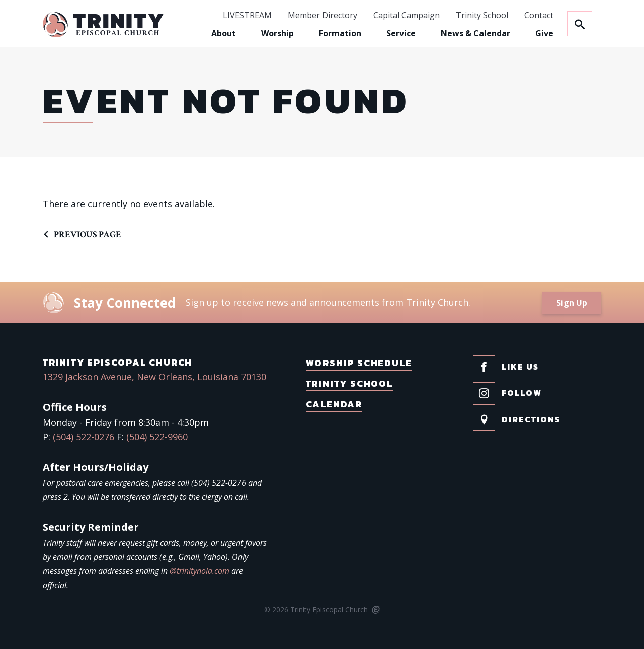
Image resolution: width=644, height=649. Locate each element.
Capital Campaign (407, 16)
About (224, 33)
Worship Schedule (359, 363)
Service (401, 33)
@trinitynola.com (199, 571)
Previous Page (88, 234)
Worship (277, 33)
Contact (539, 16)
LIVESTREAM (247, 16)
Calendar (334, 404)
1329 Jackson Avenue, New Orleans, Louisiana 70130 (154, 377)
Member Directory (323, 16)
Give (544, 33)
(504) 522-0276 (84, 437)
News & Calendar (475, 33)
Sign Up (572, 303)
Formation (340, 33)
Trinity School (482, 16)
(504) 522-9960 (157, 437)
